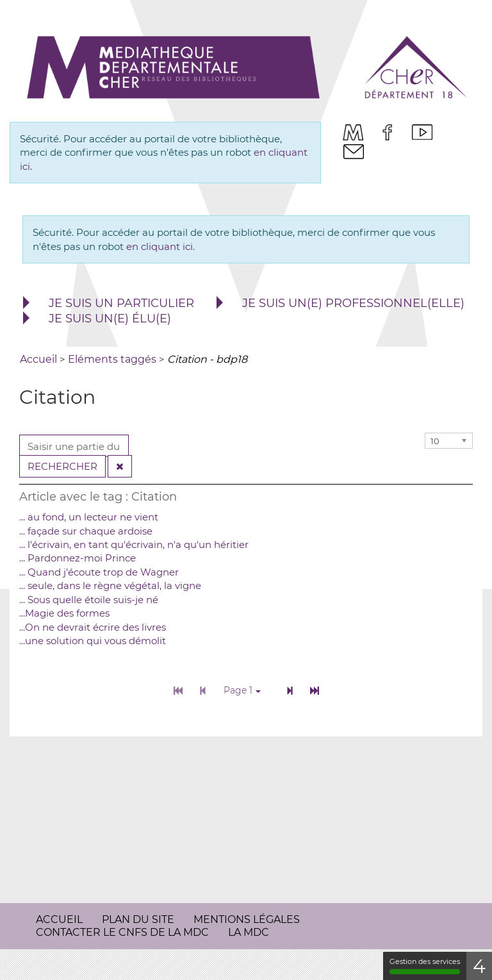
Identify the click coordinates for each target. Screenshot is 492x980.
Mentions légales (247, 919)
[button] (107, 304)
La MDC (249, 932)
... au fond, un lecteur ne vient (89, 517)
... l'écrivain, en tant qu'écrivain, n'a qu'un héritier (134, 544)
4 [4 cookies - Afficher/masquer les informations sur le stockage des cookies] (479, 966)
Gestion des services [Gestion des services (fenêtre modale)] (425, 966)
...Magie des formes (64, 613)
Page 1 (242, 690)
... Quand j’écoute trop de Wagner (99, 572)
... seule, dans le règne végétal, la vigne (110, 586)
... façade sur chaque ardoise (86, 531)
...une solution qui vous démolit (93, 641)
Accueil (59, 919)
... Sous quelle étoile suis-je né (89, 600)
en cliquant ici (160, 246)
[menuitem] (353, 132)
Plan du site (138, 919)
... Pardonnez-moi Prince (78, 558)
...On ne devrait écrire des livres (93, 627)
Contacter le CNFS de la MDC (122, 932)
